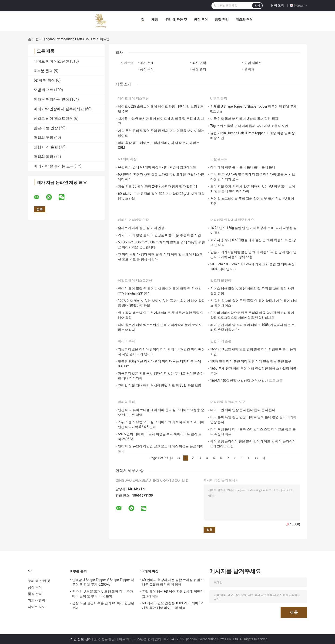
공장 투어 (201, 20)
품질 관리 (222, 20)
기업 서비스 (253, 63)
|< (172, 458)
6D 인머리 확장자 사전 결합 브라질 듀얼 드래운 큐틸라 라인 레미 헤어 (173, 582)
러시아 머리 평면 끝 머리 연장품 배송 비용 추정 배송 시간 (159, 235)
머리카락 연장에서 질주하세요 (59, 109)
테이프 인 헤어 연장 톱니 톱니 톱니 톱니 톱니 (243, 410)
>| (264, 458)
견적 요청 (277, 5)
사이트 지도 (37, 607)
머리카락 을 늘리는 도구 (54, 166)
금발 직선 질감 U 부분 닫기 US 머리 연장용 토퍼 (103, 605)
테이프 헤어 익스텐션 (51, 61)
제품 (155, 20)
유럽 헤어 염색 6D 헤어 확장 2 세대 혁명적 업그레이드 (157, 167)
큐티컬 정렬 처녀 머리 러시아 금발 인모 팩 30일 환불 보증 (160, 385)
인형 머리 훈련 (46, 147)
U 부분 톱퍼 (43, 71)
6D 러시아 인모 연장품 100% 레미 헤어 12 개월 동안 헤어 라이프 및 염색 (172, 605)
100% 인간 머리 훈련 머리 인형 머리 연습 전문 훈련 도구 (251, 361)
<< (178, 458)
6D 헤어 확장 (44, 80)
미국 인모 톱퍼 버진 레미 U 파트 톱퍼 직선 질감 (244, 119)
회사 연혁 (199, 63)
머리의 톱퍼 (44, 157)
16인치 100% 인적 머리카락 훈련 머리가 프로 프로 (247, 381)
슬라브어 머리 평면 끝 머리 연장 (141, 228)
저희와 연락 (244, 20)
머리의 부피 (44, 138)
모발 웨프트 (44, 90)
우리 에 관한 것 (176, 20)
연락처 (249, 69)
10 (250, 458)
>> (257, 458)
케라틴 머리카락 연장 (51, 99)
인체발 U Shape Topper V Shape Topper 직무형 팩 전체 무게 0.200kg (103, 582)
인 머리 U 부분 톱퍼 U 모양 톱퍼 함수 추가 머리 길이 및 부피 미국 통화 (103, 594)
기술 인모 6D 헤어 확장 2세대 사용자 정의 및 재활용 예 (157, 186)
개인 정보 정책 (81, 639)
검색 (257, 6)
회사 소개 (147, 63)
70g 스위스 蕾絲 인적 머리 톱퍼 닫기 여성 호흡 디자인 (249, 126)
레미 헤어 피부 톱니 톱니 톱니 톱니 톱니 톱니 (243, 167)
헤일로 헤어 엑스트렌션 (53, 118)
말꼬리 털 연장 (46, 128)
